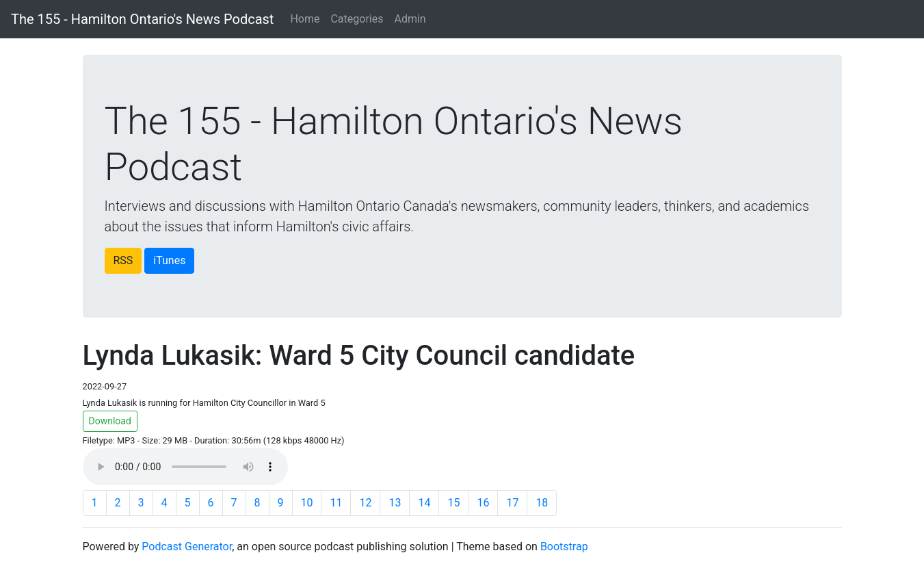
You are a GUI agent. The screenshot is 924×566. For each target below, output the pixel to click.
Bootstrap (564, 546)
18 (542, 503)
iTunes (169, 260)
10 (307, 503)
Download (110, 421)
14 (424, 503)
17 (512, 503)
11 (336, 503)
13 (395, 503)
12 (365, 503)
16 (483, 503)
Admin (410, 19)
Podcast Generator (187, 546)
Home (305, 19)
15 (453, 503)
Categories (357, 19)
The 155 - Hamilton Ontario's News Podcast (142, 19)
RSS (123, 260)
